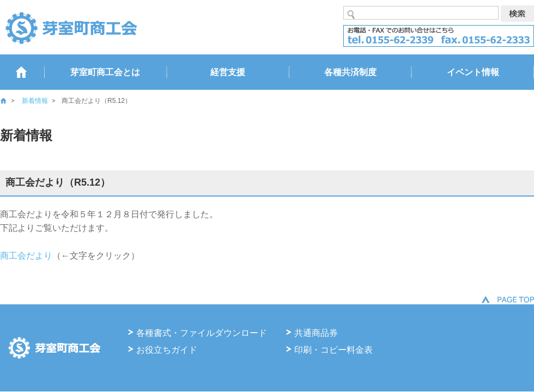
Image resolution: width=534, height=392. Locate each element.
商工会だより (26, 256)
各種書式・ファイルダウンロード (202, 333)
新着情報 (35, 101)
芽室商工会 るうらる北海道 (71, 27)
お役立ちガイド (167, 350)
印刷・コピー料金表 (333, 350)
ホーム (11, 101)
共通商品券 (316, 333)
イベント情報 (473, 72)
